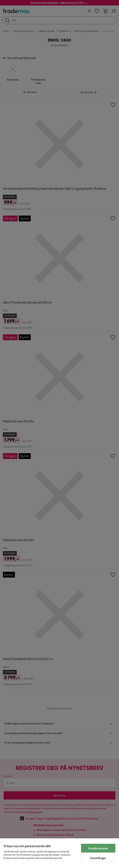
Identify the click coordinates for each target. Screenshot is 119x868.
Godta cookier (98, 848)
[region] (59, 853)
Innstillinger (98, 858)
